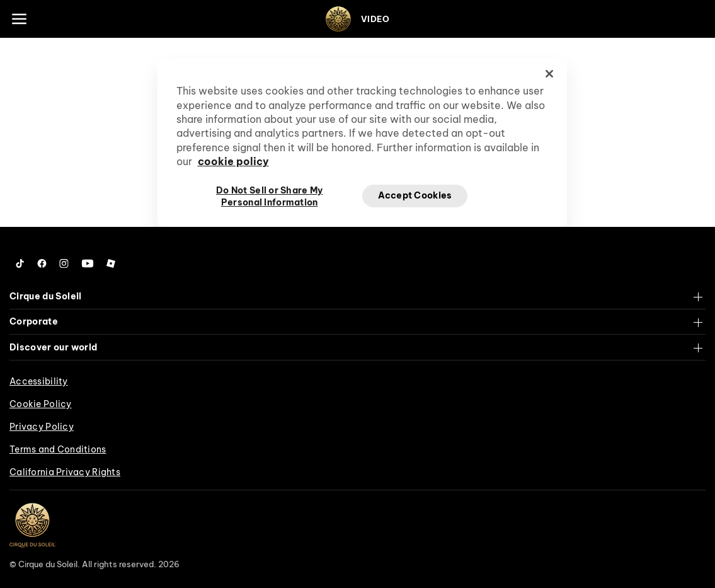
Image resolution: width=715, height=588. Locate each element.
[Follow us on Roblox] (111, 263)
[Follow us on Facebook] (42, 263)
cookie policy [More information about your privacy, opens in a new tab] (233, 161)
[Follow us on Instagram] (64, 263)
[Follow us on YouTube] (88, 263)
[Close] (549, 74)
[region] (362, 142)
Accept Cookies (415, 195)
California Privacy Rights (65, 472)
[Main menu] (19, 19)
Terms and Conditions (58, 449)
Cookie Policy (41, 404)
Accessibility (39, 381)
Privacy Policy (42, 427)
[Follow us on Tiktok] (20, 263)
